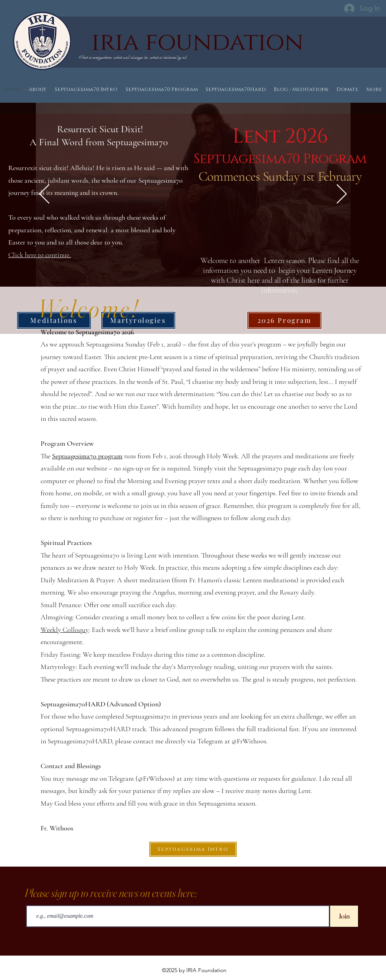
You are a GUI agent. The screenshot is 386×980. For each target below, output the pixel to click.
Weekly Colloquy (65, 630)
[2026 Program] (284, 320)
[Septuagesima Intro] (193, 849)
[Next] (342, 195)
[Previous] (44, 195)
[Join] (344, 916)
